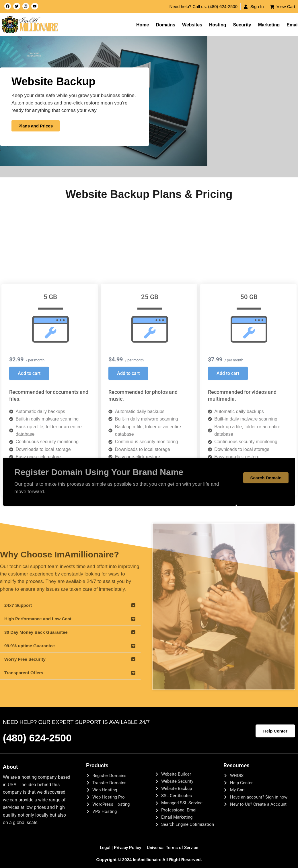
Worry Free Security (26, 659)
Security (242, 25)
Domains (166, 25)
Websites (192, 25)
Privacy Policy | (129, 849)
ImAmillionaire (147, 861)
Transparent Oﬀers (25, 673)
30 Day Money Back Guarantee (38, 632)
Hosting (218, 25)
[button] (70, 606)
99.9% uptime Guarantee (31, 646)
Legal (104, 849)
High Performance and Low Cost (40, 619)
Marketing (269, 25)
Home (143, 25)
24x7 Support (19, 605)
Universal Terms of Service (174, 849)
